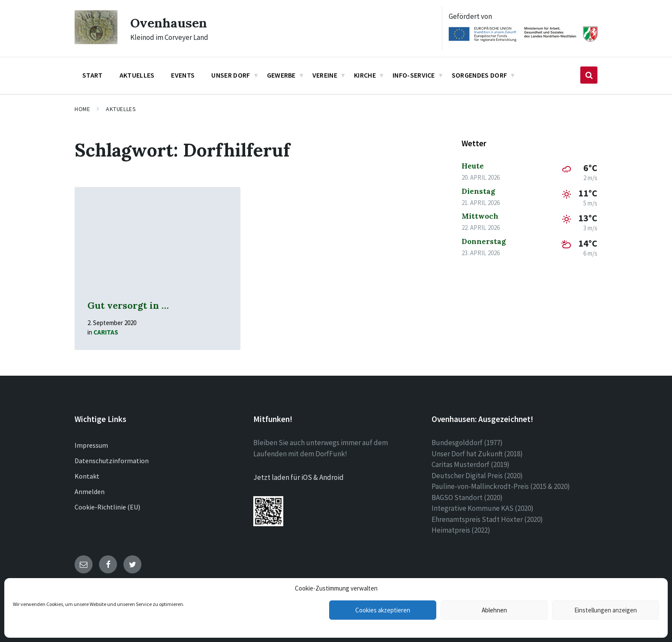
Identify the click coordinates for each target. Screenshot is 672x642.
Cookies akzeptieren (383, 610)
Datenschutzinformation (112, 461)
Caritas (106, 332)
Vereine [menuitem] (325, 75)
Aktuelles (121, 109)
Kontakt (87, 476)
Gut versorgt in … (128, 306)
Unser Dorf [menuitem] (231, 75)
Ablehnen (494, 610)
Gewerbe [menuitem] (281, 75)
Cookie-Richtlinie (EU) (107, 507)
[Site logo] (96, 42)
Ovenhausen (169, 23)
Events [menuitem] (183, 75)
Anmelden (90, 491)
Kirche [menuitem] (365, 75)
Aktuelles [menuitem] (137, 75)
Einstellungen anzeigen (606, 610)
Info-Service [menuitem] (414, 75)
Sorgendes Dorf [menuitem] (479, 75)
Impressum (91, 445)
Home (82, 109)
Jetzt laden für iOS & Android (298, 477)
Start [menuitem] (93, 75)
